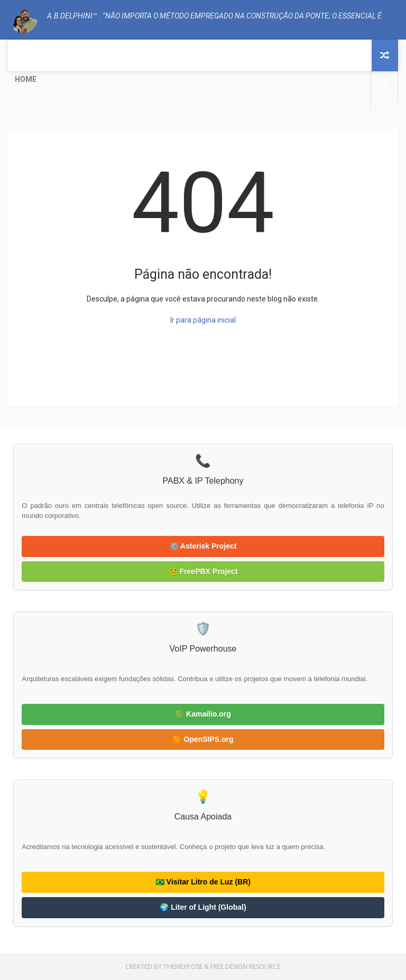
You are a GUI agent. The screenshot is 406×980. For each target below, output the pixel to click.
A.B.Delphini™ (46, 385)
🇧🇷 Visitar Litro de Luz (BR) (203, 882)
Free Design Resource (245, 967)
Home (26, 79)
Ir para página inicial (203, 320)
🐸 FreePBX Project (203, 571)
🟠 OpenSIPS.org (203, 739)
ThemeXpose (183, 967)
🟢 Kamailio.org (203, 714)
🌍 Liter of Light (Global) (203, 907)
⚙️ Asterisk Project (203, 546)
